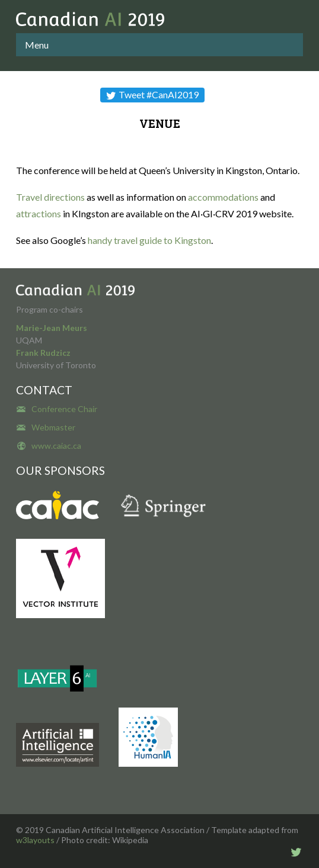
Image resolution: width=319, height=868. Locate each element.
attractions (39, 213)
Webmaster (53, 427)
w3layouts (35, 840)
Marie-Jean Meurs (52, 328)
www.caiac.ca (56, 446)
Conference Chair (64, 409)
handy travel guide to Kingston (149, 240)
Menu (37, 45)
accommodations (223, 197)
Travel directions (50, 197)
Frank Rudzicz (43, 353)
